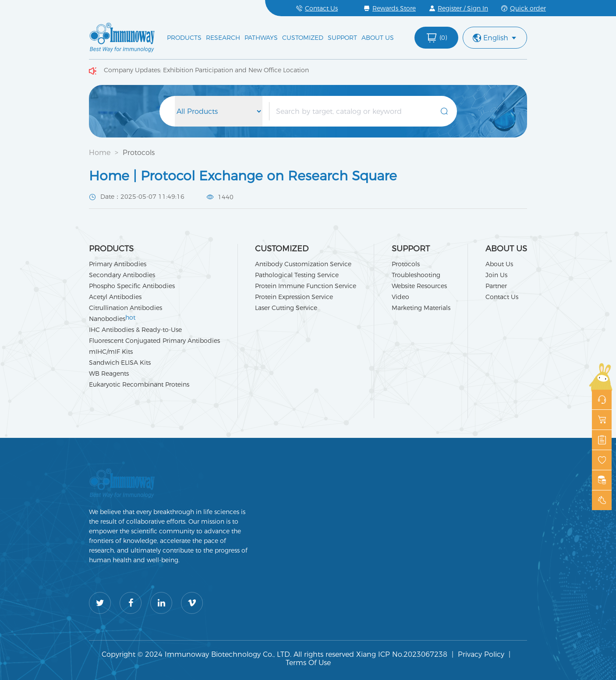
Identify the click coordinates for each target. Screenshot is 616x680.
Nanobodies (112, 319)
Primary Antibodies (118, 264)
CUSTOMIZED (303, 38)
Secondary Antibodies (122, 275)
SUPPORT (342, 38)
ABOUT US (378, 38)
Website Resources (419, 286)
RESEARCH (223, 38)
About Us (499, 264)
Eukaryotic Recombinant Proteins (139, 384)
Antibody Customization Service (303, 264)
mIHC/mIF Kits (111, 352)
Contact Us (502, 297)
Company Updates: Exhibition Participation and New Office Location (206, 70)
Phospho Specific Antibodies (132, 286)
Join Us (496, 275)
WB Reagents (109, 373)
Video (400, 297)
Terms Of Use (308, 663)
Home (100, 153)
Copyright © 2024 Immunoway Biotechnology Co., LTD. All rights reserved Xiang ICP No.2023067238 (274, 654)
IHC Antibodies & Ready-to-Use (135, 330)
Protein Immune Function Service (306, 286)
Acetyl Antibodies (115, 297)
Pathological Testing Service (297, 275)
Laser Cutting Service (286, 308)
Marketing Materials (421, 308)
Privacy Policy (481, 654)
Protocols (139, 153)
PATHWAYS (261, 38)
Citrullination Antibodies (126, 308)
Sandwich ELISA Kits (120, 363)
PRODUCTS (184, 38)
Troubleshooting (416, 275)
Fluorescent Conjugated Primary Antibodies (154, 341)
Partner (496, 286)
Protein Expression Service (294, 297)
